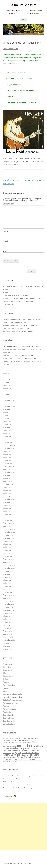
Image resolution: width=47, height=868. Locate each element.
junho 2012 (7, 619)
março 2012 (7, 628)
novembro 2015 (9, 499)
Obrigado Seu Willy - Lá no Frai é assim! (17, 361)
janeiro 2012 (8, 634)
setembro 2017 (9, 475)
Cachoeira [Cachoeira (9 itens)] (7, 740)
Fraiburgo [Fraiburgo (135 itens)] (35, 745)
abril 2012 (7, 625)
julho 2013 (7, 580)
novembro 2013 (9, 568)
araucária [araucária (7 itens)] (6, 739)
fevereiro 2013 (8, 595)
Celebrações (28, 159)
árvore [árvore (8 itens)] (15, 762)
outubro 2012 (8, 607)
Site (5, 251)
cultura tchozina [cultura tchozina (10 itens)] (9, 742)
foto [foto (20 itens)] (19, 746)
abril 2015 (7, 517)
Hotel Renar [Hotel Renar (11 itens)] (24, 750)
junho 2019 (7, 433)
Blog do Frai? (9, 304)
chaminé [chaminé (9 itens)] (20, 740)
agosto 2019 (8, 430)
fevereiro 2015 (8, 523)
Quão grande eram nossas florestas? (17, 328)
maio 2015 (7, 514)
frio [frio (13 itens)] (30, 748)
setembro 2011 (9, 646)
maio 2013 (7, 586)
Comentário (9, 204)
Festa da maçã (12, 162)
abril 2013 (7, 589)
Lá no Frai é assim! (23, 5)
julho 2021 (7, 412)
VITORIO (6, 358)
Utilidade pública (9, 724)
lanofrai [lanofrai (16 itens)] (7, 755)
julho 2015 (7, 508)
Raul (26, 162)
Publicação (7, 712)
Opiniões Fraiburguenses (12, 700)
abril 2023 (7, 397)
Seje (38, 162)
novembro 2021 (9, 406)
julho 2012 (7, 616)
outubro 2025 (8, 382)
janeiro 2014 (8, 562)
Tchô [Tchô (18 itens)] (25, 759)
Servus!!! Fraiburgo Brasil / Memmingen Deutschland (22, 319)
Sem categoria (8, 715)
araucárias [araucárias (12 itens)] (14, 738)
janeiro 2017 (8, 481)
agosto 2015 (8, 505)
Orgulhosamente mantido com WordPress (18, 863)
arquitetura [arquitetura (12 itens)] (24, 738)
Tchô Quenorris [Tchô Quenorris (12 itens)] (34, 760)
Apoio (7, 292)
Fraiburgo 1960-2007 (34, 180)
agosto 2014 (8, 541)
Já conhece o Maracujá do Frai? (28, 346)
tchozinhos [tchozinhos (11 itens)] (18, 760)
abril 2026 (7, 379)
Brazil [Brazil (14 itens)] (37, 738)
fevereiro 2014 (8, 559)
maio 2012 (7, 622)
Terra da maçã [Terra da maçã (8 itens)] (8, 762)
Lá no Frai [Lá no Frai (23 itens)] (16, 755)
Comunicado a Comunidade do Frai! (23, 355)
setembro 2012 (9, 610)
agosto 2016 (8, 487)
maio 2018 (7, 460)
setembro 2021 (9, 409)
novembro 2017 (9, 472)
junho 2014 (7, 547)
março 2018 (7, 463)
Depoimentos (8, 676)
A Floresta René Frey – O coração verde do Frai (20, 325)
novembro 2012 (9, 604)
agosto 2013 (8, 577)
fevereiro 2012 (8, 631)
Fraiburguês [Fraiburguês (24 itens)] (21, 748)
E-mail (6, 241)
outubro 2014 (8, 535)
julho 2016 (7, 490)
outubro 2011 (8, 643)
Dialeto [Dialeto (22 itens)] (35, 742)
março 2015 (7, 520)
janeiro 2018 (8, 469)
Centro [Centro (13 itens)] (13, 740)
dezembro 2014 (9, 529)
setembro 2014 (9, 538)
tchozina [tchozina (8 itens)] (37, 758)
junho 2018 (7, 457)
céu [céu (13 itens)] (17, 742)
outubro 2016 (8, 484)
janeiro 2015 (8, 526)
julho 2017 (7, 478)
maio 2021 (7, 415)
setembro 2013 (9, 574)
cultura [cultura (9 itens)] (31, 740)
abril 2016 (7, 496)
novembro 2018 (9, 448)
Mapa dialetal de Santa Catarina (16, 295)
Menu (24, 19)
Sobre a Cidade (9, 718)
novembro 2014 (9, 532)
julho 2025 (7, 388)
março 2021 (7, 418)
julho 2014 (7, 544)
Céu (4, 673)
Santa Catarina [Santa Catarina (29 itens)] (25, 757)
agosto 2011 (8, 649)
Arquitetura (7, 664)
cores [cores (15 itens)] (26, 740)
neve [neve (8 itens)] (28, 755)
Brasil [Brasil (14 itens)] (32, 738)
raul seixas (32, 162)
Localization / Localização (12, 694)
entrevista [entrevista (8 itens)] (6, 746)
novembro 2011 (9, 640)
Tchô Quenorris (9, 721)
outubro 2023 (8, 394)
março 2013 (7, 592)
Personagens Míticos (11, 703)
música (21, 162)
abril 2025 (7, 391)
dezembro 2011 (9, 637)
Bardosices (7, 667)
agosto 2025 (8, 385)
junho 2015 (7, 511)
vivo (42, 162)
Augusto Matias (9, 349)
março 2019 (7, 442)
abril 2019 (7, 439)
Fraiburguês (9, 796)
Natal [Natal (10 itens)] (24, 755)
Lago (5, 691)
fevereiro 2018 (8, 466)
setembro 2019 (9, 427)
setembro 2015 (9, 502)
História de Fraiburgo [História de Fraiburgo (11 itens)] (11, 750)
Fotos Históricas (9, 685)
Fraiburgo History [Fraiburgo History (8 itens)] (9, 749)
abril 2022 (7, 403)
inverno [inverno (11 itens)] (38, 750)
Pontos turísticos (9, 709)
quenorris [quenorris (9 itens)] (13, 758)
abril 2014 (7, 553)
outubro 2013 (8, 571)
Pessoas (6, 706)
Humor (6, 688)
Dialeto (6, 679)
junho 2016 (7, 493)
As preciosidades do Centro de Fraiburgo (18, 331)
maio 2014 (7, 550)
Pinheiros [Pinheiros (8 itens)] (6, 758)
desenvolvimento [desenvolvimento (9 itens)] (25, 743)
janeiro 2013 (8, 598)
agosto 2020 (8, 421)
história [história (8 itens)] (34, 749)
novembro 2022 (9, 400)
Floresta (6, 682)
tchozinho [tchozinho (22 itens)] (8, 759)
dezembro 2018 (9, 445)
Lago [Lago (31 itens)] (15, 752)
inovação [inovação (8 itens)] (32, 750)
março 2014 (7, 556)
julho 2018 (7, 454)
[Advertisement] (23, 826)
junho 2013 (7, 583)
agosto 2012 (8, 613)
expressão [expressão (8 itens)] (13, 746)
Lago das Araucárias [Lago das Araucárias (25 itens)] (29, 752)
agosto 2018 (8, 451)
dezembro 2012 (9, 601)
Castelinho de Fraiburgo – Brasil (15, 322)
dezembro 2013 (9, 565)
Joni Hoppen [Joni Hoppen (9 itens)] (7, 753)
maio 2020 (7, 424)
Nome (6, 231)
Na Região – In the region (12, 697)
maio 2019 (7, 436)
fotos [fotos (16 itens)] (24, 746)
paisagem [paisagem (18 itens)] (34, 755)
